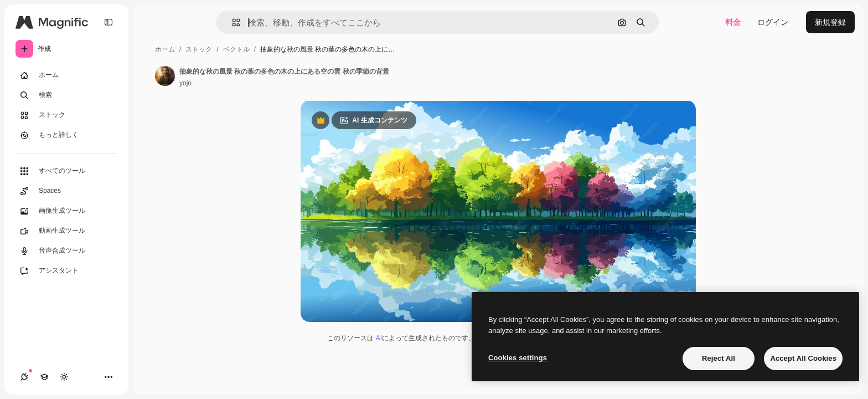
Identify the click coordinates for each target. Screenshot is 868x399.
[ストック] (66, 115)
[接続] (24, 377)
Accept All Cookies (803, 358)
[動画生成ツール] (66, 231)
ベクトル (236, 49)
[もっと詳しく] (66, 135)
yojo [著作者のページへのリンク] (185, 83)
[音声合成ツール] (66, 251)
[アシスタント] (66, 271)
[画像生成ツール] (66, 211)
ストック (199, 49)
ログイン (773, 22)
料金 (733, 22)
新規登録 (830, 22)
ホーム (165, 49)
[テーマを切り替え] (64, 377)
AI (379, 338)
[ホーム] (66, 75)
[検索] (66, 95)
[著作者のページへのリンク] (165, 76)
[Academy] (44, 377)
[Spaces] (66, 191)
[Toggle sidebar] (108, 22)
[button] (232, 22)
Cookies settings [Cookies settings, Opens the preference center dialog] (518, 358)
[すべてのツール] (66, 171)
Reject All (719, 358)
